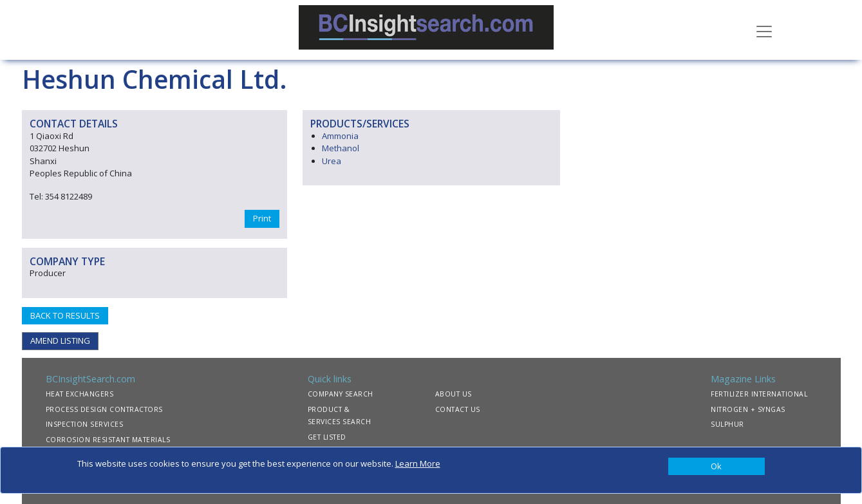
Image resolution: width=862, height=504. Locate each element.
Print (262, 218)
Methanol (341, 148)
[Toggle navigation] (764, 30)
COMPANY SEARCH (341, 394)
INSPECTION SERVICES (85, 424)
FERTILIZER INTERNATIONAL (759, 394)
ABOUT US (454, 394)
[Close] (717, 467)
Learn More (418, 463)
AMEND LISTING (60, 341)
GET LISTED (327, 437)
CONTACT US (458, 409)
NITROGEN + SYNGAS (748, 409)
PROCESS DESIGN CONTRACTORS (104, 409)
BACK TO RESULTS (65, 315)
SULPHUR (727, 424)
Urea (332, 161)
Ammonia (340, 136)
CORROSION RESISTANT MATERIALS (108, 440)
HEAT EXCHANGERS (80, 394)
